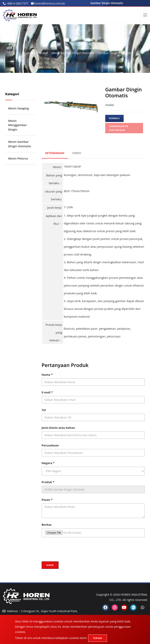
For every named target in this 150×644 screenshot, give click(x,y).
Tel (44, 409)
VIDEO (77, 152)
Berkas (47, 524)
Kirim (50, 564)
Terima (98, 638)
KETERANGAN (55, 152)
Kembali (115, 118)
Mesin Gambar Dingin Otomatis (73, 53)
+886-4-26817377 (17, 3)
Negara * (48, 462)
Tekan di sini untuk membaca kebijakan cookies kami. (51, 638)
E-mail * (47, 391)
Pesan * (47, 499)
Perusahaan (50, 444)
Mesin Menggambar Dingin (17, 125)
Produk (43, 53)
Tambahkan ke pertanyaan (119, 128)
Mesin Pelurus (18, 158)
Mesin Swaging (19, 108)
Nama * (47, 374)
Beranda (29, 53)
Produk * (48, 481)
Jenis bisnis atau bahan (58, 427)
